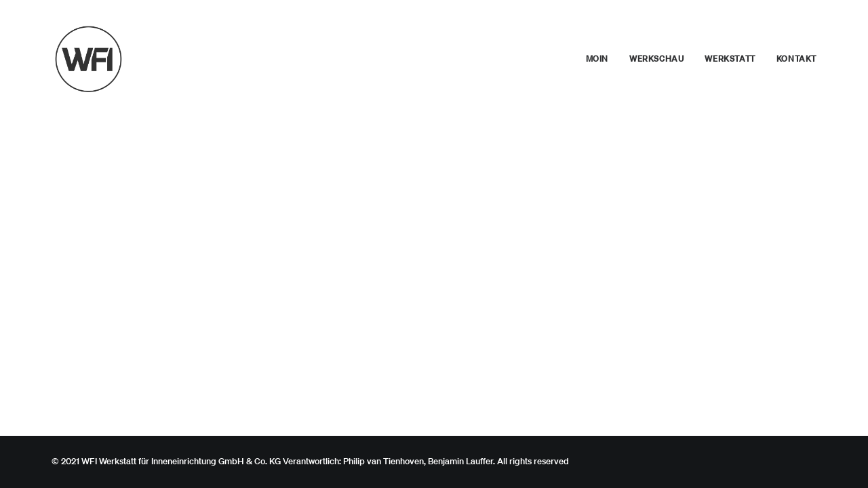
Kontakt (796, 59)
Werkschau (656, 59)
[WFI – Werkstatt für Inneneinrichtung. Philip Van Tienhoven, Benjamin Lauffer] (92, 59)
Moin (597, 59)
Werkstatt (730, 59)
